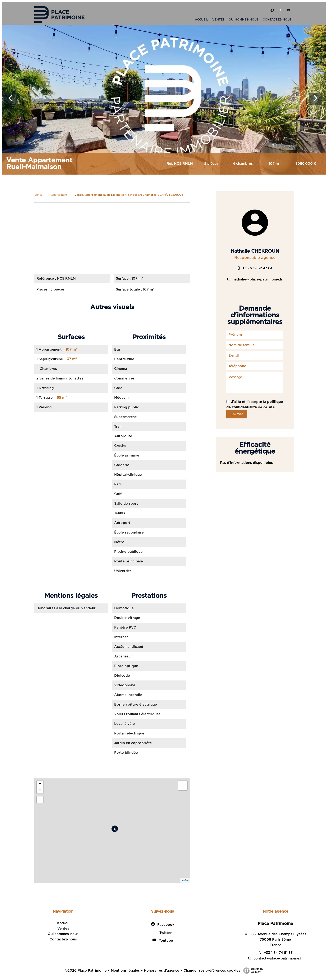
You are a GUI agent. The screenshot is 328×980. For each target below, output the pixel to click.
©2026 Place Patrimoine (86, 971)
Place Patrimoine (275, 924)
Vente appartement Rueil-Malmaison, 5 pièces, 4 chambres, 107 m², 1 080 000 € (129, 195)
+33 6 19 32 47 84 (258, 268)
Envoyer (237, 414)
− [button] (40, 790)
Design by (252, 971)
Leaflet (185, 880)
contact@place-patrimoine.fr (278, 958)
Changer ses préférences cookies (212, 971)
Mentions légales (125, 971)
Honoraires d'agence (162, 971)
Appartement (58, 195)
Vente (38, 195)
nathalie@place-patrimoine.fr (258, 279)
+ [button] (40, 784)
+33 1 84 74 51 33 (278, 953)
